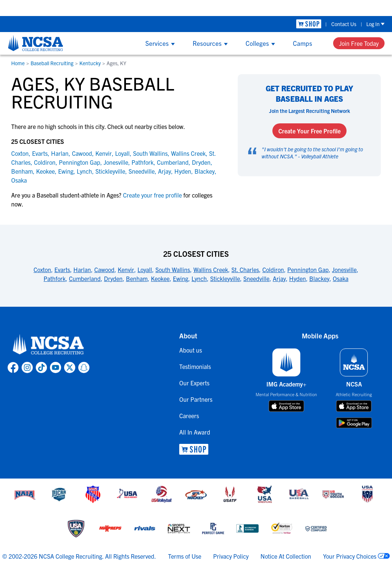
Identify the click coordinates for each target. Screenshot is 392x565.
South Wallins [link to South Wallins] (150, 153)
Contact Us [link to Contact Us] (344, 24)
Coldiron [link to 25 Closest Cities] (273, 269)
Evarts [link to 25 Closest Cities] (62, 269)
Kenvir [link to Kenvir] (104, 153)
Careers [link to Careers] (189, 416)
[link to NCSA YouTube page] (56, 367)
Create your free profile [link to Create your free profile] (152, 195)
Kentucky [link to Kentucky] (90, 63)
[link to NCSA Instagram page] (27, 367)
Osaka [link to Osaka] (19, 180)
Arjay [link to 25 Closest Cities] (279, 278)
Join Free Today (359, 43)
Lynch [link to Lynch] (84, 171)
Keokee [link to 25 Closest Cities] (160, 278)
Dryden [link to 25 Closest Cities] (113, 278)
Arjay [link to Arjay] (165, 171)
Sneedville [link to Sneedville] (142, 171)
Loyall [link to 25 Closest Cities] (145, 269)
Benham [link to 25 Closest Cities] (137, 278)
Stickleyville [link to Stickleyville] (110, 171)
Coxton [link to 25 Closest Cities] (42, 269)
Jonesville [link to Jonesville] (116, 162)
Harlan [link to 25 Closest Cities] (82, 269)
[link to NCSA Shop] (309, 24)
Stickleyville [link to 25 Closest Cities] (225, 278)
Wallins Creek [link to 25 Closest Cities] (211, 269)
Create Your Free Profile (309, 131)
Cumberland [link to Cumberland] (173, 162)
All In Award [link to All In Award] (195, 432)
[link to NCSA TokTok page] (41, 367)
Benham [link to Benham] (22, 171)
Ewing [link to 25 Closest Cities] (181, 278)
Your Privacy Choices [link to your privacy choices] (350, 556)
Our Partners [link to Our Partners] (196, 399)
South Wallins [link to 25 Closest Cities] (173, 269)
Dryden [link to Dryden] (201, 162)
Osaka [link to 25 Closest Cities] (341, 278)
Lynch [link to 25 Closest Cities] (199, 278)
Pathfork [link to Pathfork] (143, 162)
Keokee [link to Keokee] (45, 171)
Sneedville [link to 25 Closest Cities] (256, 278)
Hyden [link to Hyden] (183, 171)
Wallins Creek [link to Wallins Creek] (188, 153)
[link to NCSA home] (48, 345)
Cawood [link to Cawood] (82, 153)
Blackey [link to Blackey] (205, 171)
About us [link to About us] (191, 350)
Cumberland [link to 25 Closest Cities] (85, 278)
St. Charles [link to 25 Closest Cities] (245, 269)
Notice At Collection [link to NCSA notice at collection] (286, 556)
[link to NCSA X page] (70, 367)
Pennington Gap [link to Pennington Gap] (80, 162)
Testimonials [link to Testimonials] (195, 366)
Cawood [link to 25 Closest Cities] (104, 269)
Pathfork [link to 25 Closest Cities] (55, 278)
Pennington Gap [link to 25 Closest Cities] (308, 269)
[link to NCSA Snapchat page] (84, 367)
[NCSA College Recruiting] (36, 43)
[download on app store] (286, 406)
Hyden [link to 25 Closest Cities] (298, 278)
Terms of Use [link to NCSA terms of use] (185, 556)
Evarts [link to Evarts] (40, 153)
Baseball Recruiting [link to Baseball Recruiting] (52, 63)
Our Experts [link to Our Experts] (194, 383)
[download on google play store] (354, 423)
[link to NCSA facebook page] (13, 367)
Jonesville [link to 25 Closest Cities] (344, 269)
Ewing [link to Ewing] (66, 171)
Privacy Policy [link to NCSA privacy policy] (231, 556)
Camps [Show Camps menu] (303, 43)
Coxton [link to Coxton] (20, 153)
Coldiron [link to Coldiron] (45, 162)
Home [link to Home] (18, 63)
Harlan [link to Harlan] (60, 153)
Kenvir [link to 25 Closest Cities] (126, 269)
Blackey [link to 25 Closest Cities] (319, 278)
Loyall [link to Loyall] (122, 153)
